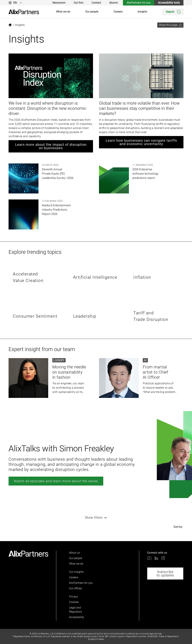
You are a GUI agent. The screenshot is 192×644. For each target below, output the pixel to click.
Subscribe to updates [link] (165, 574)
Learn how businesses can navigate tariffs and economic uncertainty (141, 142)
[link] (24, 12)
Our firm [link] (79, 3)
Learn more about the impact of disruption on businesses (51, 146)
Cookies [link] (74, 602)
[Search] (173, 12)
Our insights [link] (76, 572)
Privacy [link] (74, 597)
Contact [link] (96, 3)
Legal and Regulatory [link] (76, 610)
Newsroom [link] (59, 3)
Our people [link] (92, 12)
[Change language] (15, 3)
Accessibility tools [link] (169, 3)
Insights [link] (142, 12)
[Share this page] (170, 25)
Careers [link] (118, 12)
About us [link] (74, 553)
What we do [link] (63, 12)
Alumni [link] (114, 3)
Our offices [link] (75, 588)
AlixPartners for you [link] (139, 3)
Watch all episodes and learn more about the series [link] (56, 481)
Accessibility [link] (77, 617)
